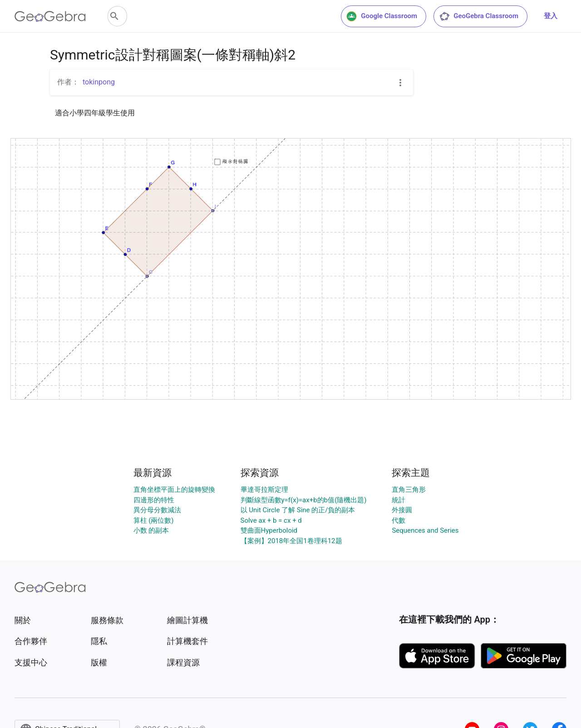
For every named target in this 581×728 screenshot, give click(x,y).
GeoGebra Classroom (479, 16)
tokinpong (99, 82)
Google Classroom (382, 16)
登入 (551, 16)
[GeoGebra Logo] (50, 16)
